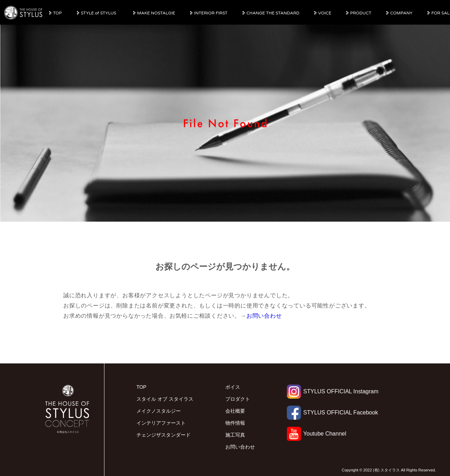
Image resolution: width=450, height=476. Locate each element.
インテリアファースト (161, 423)
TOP (57, 13)
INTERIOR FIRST (211, 13)
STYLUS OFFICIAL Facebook (333, 412)
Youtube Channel (317, 434)
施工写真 (235, 435)
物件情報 (235, 423)
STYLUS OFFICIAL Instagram (333, 391)
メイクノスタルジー (159, 411)
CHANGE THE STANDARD (273, 13)
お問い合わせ (264, 316)
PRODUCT (361, 13)
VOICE (325, 13)
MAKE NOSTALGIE (156, 13)
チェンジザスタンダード (163, 435)
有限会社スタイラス (24, 13)
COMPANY (401, 13)
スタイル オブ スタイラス (165, 399)
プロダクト (238, 399)
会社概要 (235, 411)
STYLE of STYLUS (99, 13)
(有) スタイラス (386, 470)
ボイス (233, 387)
